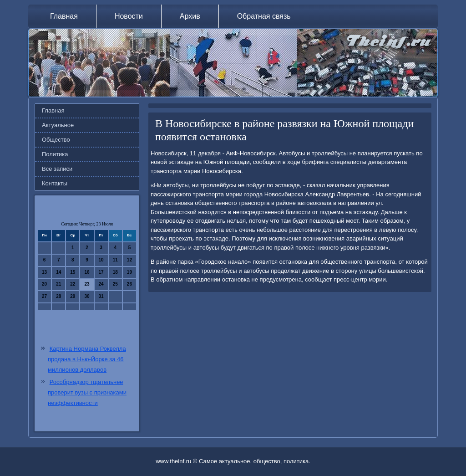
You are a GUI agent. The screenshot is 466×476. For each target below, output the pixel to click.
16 (87, 272)
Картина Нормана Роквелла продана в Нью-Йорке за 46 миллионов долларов (87, 359)
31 (101, 296)
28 (58, 296)
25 (115, 284)
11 (115, 260)
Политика (55, 154)
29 (73, 296)
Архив (190, 16)
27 (44, 296)
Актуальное (58, 125)
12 (129, 260)
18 (115, 272)
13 (44, 272)
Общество (56, 140)
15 (73, 272)
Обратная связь (264, 16)
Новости (129, 16)
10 (101, 260)
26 (129, 284)
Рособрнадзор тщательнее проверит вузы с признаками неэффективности (87, 392)
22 (73, 284)
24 (101, 284)
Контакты (55, 183)
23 (87, 284)
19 (129, 272)
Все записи (57, 169)
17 (101, 272)
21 (58, 284)
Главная (64, 16)
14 (58, 272)
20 (44, 284)
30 (87, 296)
